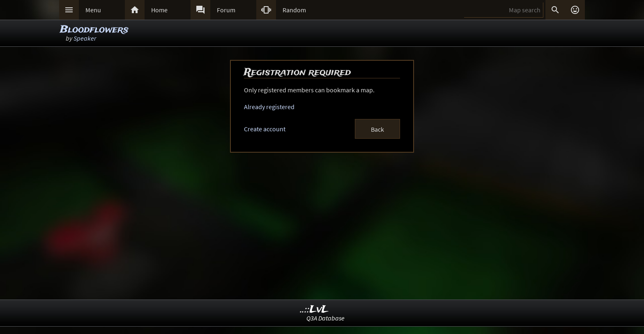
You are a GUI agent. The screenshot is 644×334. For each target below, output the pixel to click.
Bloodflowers (94, 30)
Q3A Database (325, 318)
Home (159, 10)
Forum (226, 10)
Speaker (85, 38)
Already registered (269, 107)
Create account (265, 129)
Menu (93, 10)
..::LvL (314, 310)
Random (294, 10)
